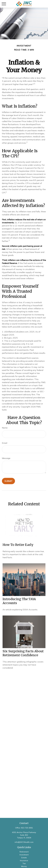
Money (24, 866)
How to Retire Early (18, 545)
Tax (24, 863)
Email (5, 443)
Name (5, 428)
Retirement (24, 852)
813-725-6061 (27, 828)
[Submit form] (8, 481)
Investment (24, 855)
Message (6, 458)
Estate (24, 858)
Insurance (24, 861)
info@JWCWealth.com (24, 842)
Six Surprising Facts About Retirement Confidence (23, 653)
